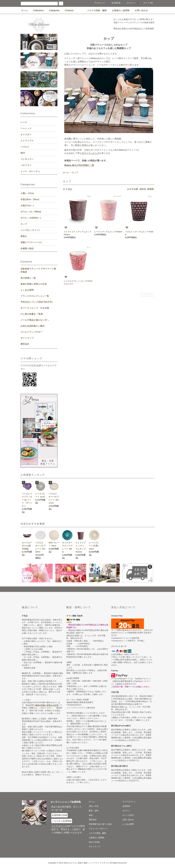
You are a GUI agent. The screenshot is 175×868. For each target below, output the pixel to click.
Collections (37, 10)
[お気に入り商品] (66, 228)
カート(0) (147, 3)
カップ (75, 172)
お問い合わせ (140, 10)
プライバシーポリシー (98, 829)
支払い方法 (94, 806)
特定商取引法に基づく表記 (100, 824)
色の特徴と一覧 (28, 278)
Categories (53, 10)
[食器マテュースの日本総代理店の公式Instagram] (152, 10)
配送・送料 (94, 811)
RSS (91, 842)
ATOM (97, 842)
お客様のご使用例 (119, 10)
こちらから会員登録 (62, 821)
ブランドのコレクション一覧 (35, 296)
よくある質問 (27, 290)
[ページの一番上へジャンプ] (87, 589)
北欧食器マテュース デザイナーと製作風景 (38, 270)
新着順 (151, 189)
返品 (91, 815)
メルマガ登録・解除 (95, 10)
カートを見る (128, 815)
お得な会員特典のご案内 (33, 326)
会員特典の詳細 (59, 815)
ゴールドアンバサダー (31, 332)
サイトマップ (27, 338)
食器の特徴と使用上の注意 (34, 284)
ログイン (129, 3)
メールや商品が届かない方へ (35, 320)
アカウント (98, 3)
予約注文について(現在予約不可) (37, 302)
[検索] (61, 3)
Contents (68, 10)
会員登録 (114, 3)
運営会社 (25, 344)
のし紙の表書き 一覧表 (32, 314)
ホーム (24, 10)
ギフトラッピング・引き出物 (35, 308)
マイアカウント (129, 802)
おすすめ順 (133, 189)
